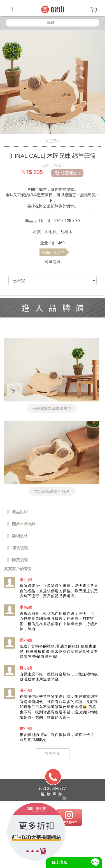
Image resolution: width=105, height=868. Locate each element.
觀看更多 (53, 754)
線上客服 (60, 862)
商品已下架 (53, 252)
